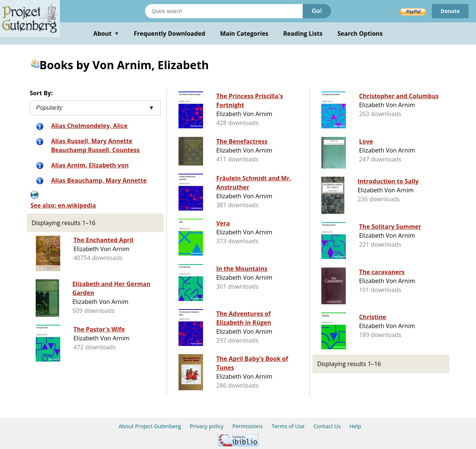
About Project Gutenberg (150, 426)
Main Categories (244, 33)
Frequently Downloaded (170, 33)
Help (355, 426)
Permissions (248, 426)
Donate (450, 11)
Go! (317, 11)
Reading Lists (303, 33)
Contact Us (327, 426)
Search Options (360, 33)
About (106, 33)
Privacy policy (207, 426)
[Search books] (224, 11)
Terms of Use (288, 426)
